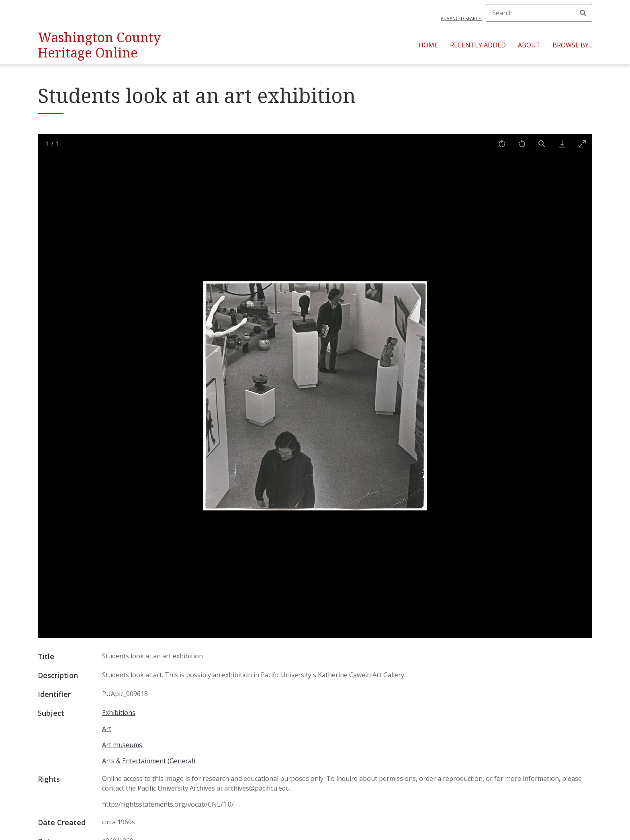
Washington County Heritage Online (99, 45)
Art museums (122, 745)
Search (583, 13)
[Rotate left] (522, 144)
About (529, 45)
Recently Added (478, 45)
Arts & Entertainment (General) (149, 761)
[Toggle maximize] (582, 144)
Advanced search (461, 18)
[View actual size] (542, 144)
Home (428, 45)
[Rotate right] (502, 144)
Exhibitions (119, 713)
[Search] (539, 13)
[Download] (562, 144)
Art (107, 729)
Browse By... (572, 45)
